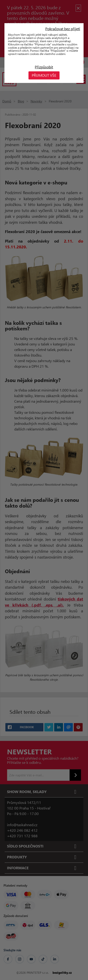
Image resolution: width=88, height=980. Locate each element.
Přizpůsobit (44, 67)
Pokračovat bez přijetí (63, 29)
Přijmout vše (44, 75)
